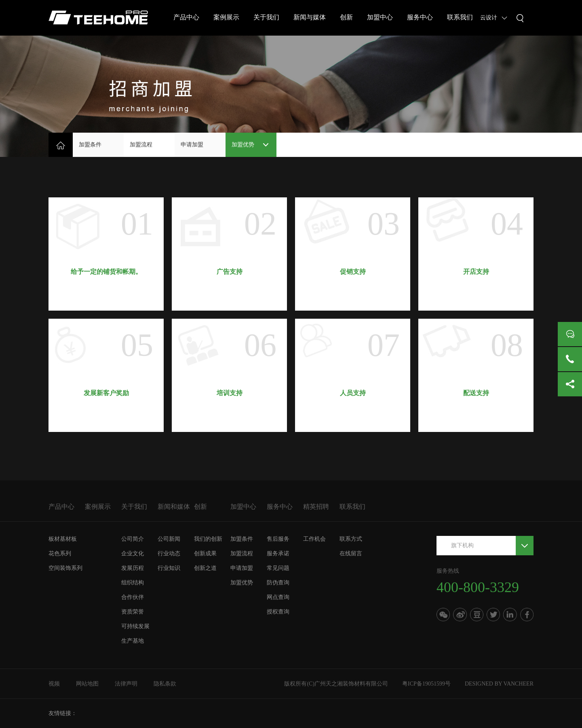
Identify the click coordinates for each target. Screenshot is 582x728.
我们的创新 (208, 539)
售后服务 (278, 539)
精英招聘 (316, 507)
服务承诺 (278, 553)
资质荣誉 (133, 612)
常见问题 (278, 568)
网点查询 (278, 597)
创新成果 (205, 553)
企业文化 (133, 553)
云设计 (489, 18)
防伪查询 (278, 583)
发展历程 (133, 568)
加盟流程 (141, 145)
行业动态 (169, 553)
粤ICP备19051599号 (426, 684)
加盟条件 (90, 145)
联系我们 (460, 17)
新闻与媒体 (310, 17)
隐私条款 (165, 684)
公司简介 (133, 539)
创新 (346, 17)
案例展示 (226, 17)
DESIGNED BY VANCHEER (499, 684)
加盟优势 (243, 145)
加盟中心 (380, 17)
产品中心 (186, 17)
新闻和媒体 (174, 507)
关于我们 (266, 17)
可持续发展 (135, 626)
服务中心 (420, 17)
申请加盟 (192, 145)
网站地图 (87, 684)
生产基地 (133, 641)
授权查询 (278, 612)
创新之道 (205, 568)
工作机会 (314, 539)
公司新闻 (169, 539)
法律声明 (126, 684)
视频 (54, 684)
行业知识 (169, 568)
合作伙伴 (133, 597)
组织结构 (133, 583)
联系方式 (351, 539)
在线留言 (351, 553)
